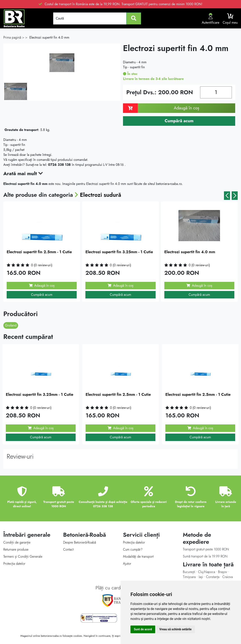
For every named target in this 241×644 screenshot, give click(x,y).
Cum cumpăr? (133, 549)
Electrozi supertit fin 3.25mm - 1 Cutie (119, 252)
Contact (68, 549)
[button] (227, 196)
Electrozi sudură (101, 195)
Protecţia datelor (134, 542)
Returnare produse (16, 549)
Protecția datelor (14, 564)
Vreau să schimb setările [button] (175, 629)
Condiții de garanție (17, 542)
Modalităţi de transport (138, 557)
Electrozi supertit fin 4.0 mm (190, 252)
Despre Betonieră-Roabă (80, 542)
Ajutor (127, 564)
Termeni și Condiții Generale (23, 557)
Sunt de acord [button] (143, 629)
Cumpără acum (42, 295)
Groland (11, 325)
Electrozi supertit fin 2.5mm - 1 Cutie (39, 252)
